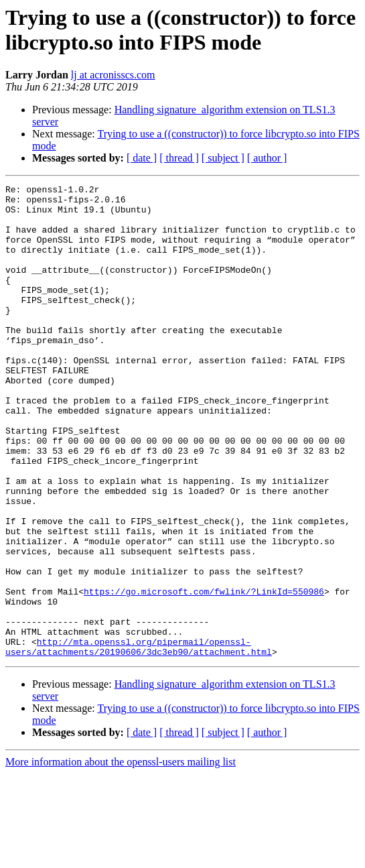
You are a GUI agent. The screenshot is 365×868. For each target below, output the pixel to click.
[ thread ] (179, 158)
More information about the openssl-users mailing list (121, 856)
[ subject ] (223, 158)
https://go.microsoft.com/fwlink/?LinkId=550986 (204, 674)
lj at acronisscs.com (113, 75)
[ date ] (142, 158)
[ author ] (267, 158)
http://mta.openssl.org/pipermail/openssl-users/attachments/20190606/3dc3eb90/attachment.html (139, 740)
